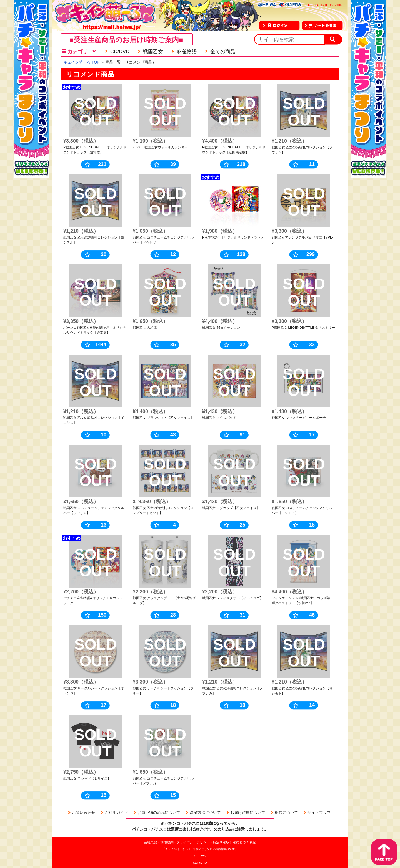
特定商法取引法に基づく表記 (234, 842)
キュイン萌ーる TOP (81, 62)
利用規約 (167, 842)
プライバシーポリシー (193, 842)
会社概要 (151, 842)
